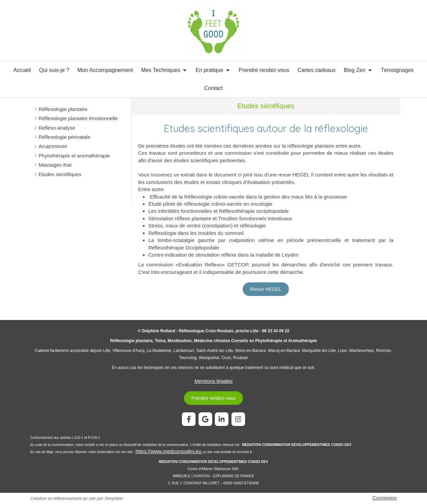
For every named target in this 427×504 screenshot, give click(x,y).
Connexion (385, 498)
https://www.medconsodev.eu (169, 451)
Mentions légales (214, 381)
